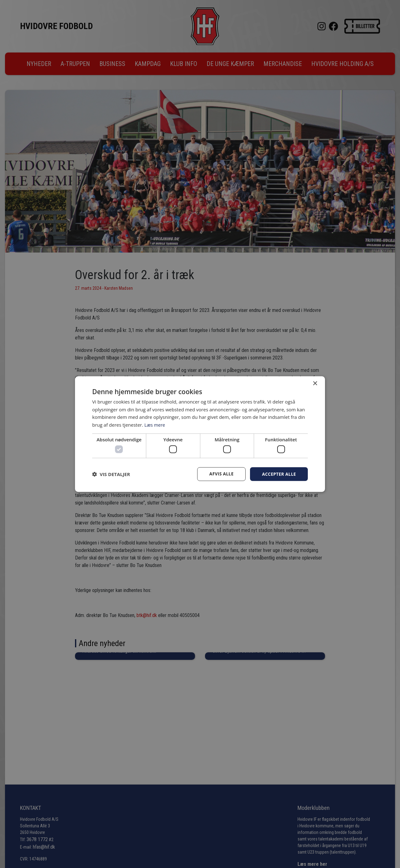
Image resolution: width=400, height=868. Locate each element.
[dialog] (200, 434)
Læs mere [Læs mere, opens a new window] (155, 424)
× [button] (315, 383)
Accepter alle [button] (279, 474)
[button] (111, 474)
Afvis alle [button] (220, 474)
